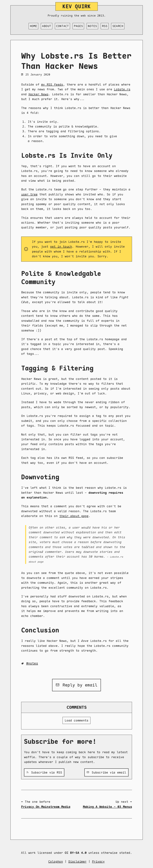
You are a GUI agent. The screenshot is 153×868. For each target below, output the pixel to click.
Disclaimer (77, 861)
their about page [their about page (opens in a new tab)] (74, 516)
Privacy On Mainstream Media (46, 807)
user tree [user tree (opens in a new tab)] (29, 194)
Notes (92, 26)
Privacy (98, 861)
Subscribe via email (106, 772)
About (47, 26)
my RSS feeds (52, 84)
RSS (105, 26)
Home (33, 26)
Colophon (56, 861)
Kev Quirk (76, 6)
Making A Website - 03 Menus (107, 807)
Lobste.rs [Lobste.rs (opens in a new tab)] (122, 89)
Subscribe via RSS (44, 772)
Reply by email (76, 685)
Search (118, 26)
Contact (62, 26)
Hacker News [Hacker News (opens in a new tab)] (38, 94)
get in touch (61, 247)
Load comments (76, 720)
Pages (78, 26)
